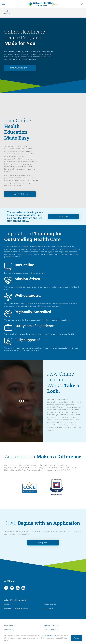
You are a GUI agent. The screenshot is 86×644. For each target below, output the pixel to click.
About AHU (48, 611)
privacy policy (48, 635)
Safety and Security (51, 628)
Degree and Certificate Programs (17, 611)
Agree (76, 638)
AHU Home (9, 607)
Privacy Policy (10, 628)
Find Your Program (19, 68)
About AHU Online (20, 197)
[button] (4, 4)
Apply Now (63, 219)
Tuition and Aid (50, 607)
